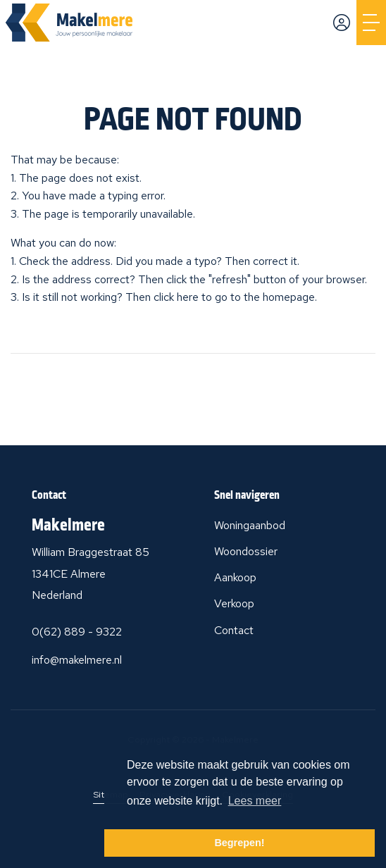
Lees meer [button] (255, 801)
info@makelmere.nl (77, 660)
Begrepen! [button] (239, 843)
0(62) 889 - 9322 (77, 632)
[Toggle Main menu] (371, 23)
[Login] (342, 23)
